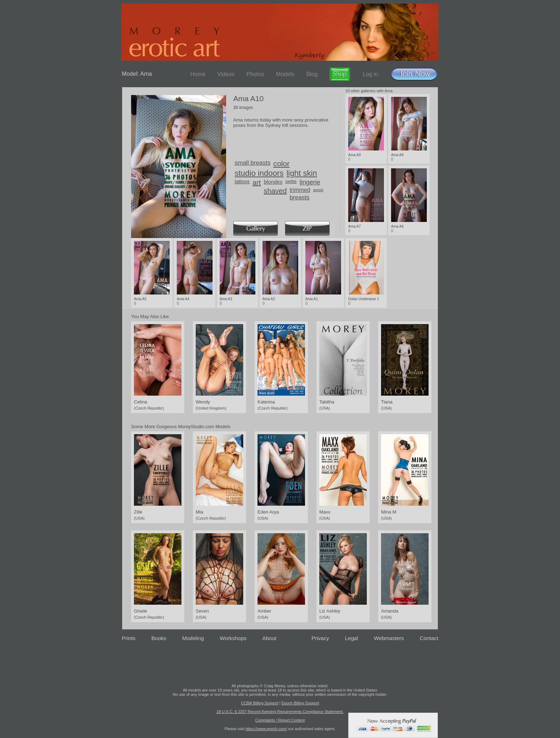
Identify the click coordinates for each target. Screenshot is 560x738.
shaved (275, 191)
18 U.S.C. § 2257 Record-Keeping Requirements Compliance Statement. (280, 712)
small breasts (252, 163)
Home (198, 74)
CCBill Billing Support (260, 703)
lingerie (310, 182)
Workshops (233, 638)
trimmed (300, 190)
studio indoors (259, 173)
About (269, 638)
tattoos (242, 182)
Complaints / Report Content (280, 720)
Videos (226, 74)
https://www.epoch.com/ (266, 729)
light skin (302, 173)
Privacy (320, 638)
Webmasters (389, 638)
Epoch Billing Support (300, 703)
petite (291, 181)
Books (159, 638)
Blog (312, 74)
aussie (318, 190)
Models (285, 74)
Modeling (193, 638)
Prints (129, 638)
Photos (255, 74)
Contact (429, 638)
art (257, 183)
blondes (273, 182)
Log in (370, 74)
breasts (300, 197)
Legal (352, 638)
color (281, 164)
